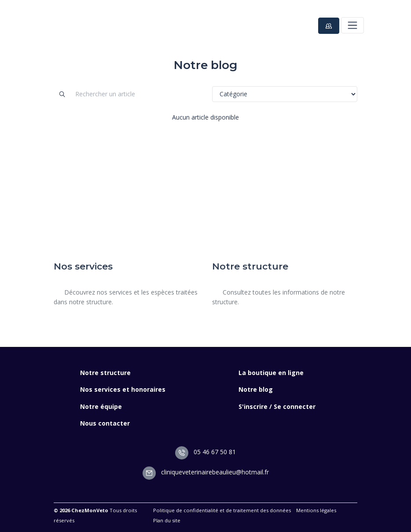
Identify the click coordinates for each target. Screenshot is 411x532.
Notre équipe (101, 406)
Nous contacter (105, 423)
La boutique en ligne (271, 373)
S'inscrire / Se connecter (277, 406)
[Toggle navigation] (352, 25)
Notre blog (256, 389)
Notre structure (105, 373)
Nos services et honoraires (123, 389)
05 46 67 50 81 (205, 452)
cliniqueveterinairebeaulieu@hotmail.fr (206, 472)
